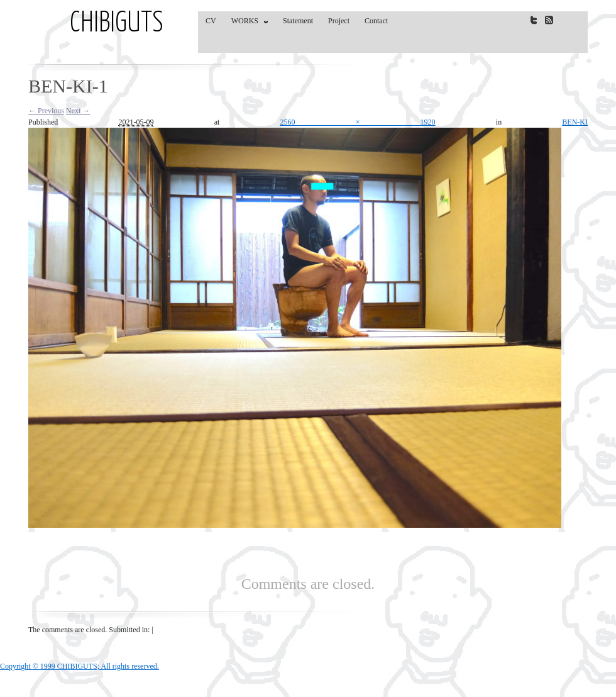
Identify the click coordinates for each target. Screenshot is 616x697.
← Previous (46, 111)
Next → (78, 111)
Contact (376, 21)
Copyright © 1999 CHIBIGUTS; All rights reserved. (80, 666)
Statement (298, 21)
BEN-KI (575, 122)
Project (339, 21)
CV (211, 21)
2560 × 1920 (358, 122)
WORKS (247, 23)
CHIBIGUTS (117, 24)
